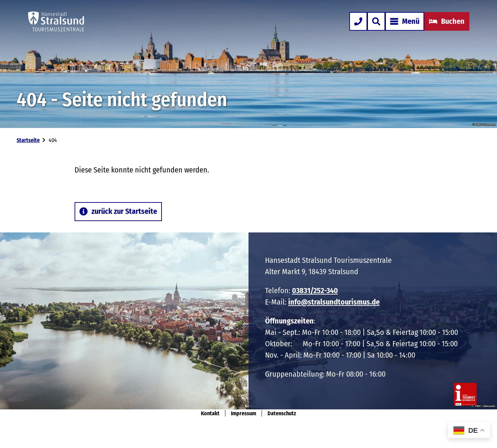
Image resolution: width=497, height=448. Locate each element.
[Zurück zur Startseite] (56, 21)
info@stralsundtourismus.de (334, 302)
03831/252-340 (315, 291)
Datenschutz (282, 413)
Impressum (243, 413)
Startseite (28, 140)
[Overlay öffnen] (376, 21)
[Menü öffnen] (405, 21)
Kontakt (210, 413)
